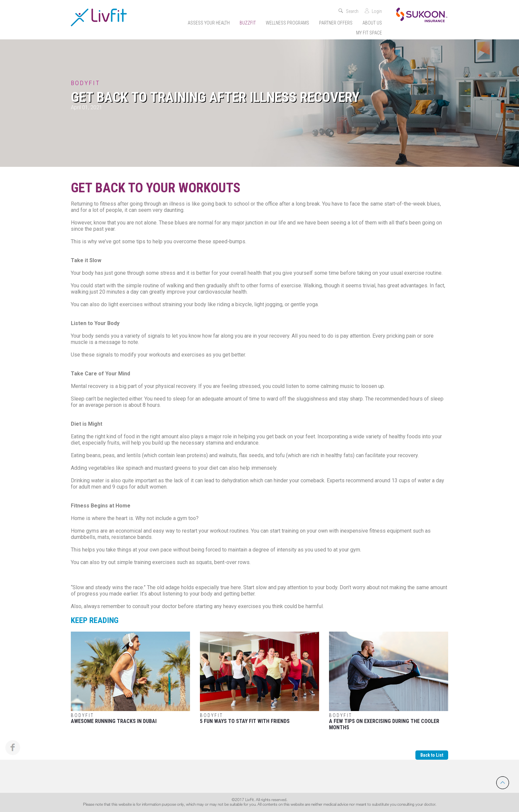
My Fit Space (369, 33)
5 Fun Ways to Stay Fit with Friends (259, 678)
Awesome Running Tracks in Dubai (130, 678)
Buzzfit (248, 23)
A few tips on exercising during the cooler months (389, 681)
